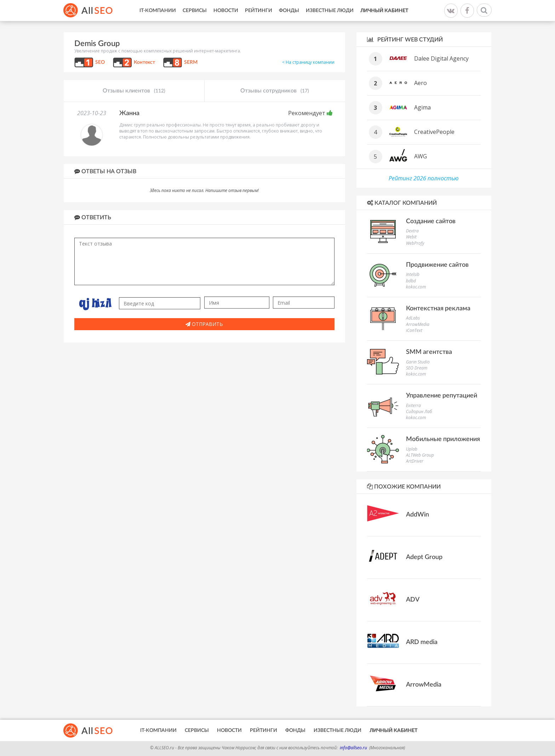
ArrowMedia (418, 324)
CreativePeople (434, 132)
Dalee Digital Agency (441, 58)
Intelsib (413, 274)
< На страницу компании (308, 62)
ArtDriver (415, 461)
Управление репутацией (442, 396)
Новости (226, 11)
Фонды (289, 11)
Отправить (204, 324)
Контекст (144, 62)
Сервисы (195, 11)
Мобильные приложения (443, 439)
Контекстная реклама (438, 309)
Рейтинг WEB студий (405, 40)
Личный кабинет (384, 11)
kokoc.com (416, 287)
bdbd (411, 281)
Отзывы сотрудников (275, 91)
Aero (420, 83)
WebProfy (415, 243)
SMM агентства (429, 352)
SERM (191, 62)
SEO (100, 62)
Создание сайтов (431, 221)
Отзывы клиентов (134, 91)
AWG (420, 156)
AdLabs (413, 318)
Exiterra (413, 405)
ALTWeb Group (420, 455)
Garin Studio (418, 362)
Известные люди (330, 11)
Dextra (412, 231)
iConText (414, 330)
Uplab (412, 449)
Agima (422, 107)
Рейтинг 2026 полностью (424, 178)
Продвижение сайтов (437, 265)
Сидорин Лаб (419, 411)
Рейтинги (259, 11)
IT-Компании (158, 11)
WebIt (411, 237)
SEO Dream (417, 368)
